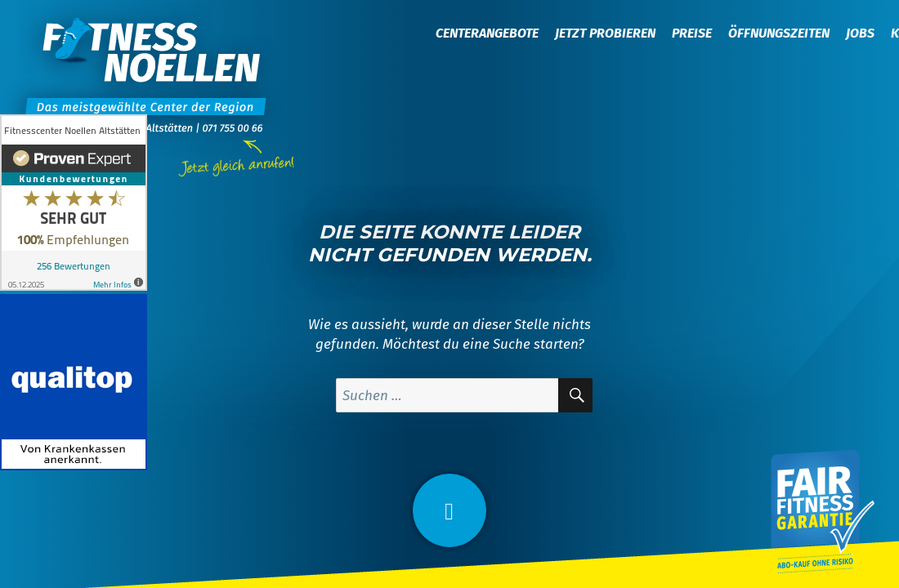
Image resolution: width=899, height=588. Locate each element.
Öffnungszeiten (779, 33)
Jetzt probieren (605, 33)
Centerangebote (487, 33)
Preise (692, 33)
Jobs (860, 33)
